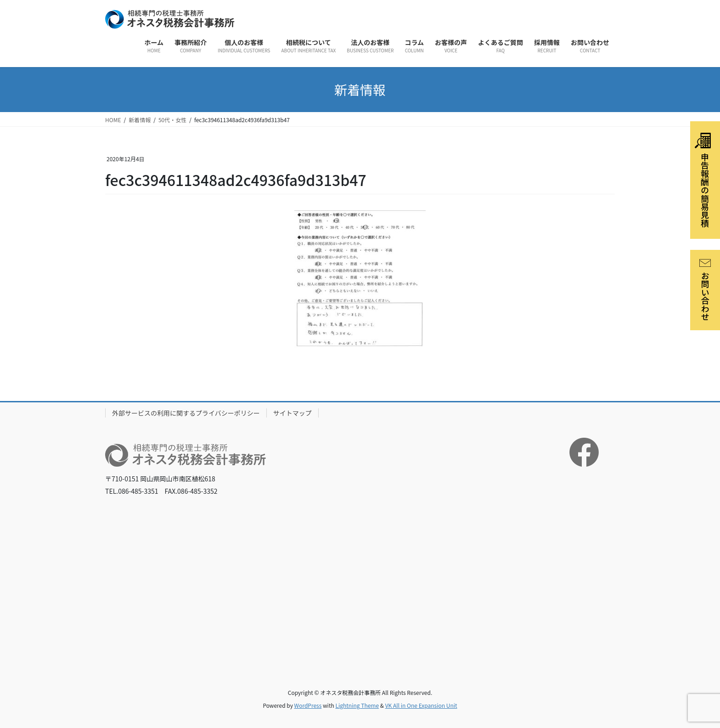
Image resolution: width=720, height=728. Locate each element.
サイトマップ (292, 413)
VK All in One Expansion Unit (421, 705)
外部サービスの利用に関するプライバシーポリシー (186, 413)
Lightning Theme (357, 705)
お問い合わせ (705, 290)
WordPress (308, 705)
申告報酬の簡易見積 (703, 180)
